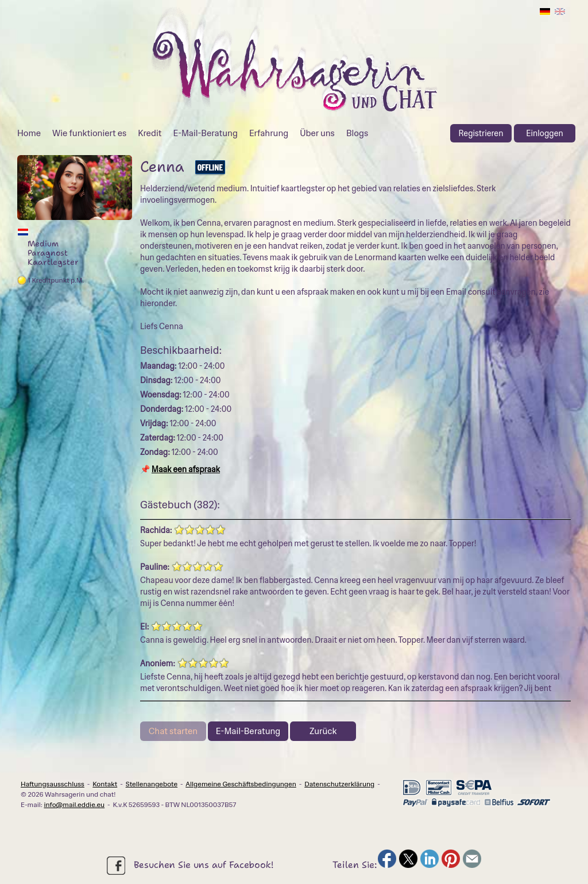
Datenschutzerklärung (339, 784)
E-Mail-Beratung (205, 133)
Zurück (323, 731)
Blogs (357, 133)
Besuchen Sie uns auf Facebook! (190, 866)
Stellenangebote (152, 784)
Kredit (150, 133)
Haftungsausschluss (53, 784)
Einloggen (544, 133)
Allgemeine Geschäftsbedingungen (241, 784)
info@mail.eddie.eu (74, 805)
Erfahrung (269, 133)
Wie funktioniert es (89, 133)
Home (29, 133)
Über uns (317, 133)
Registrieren (481, 133)
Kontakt (105, 784)
